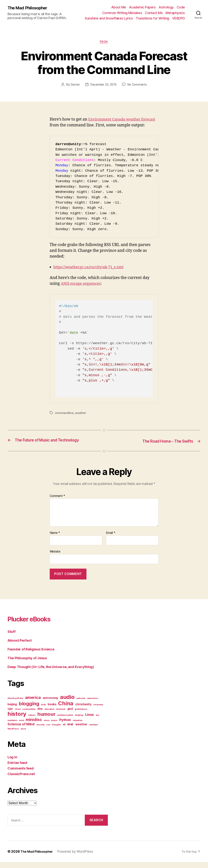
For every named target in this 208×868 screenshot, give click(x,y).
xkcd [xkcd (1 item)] (23, 735)
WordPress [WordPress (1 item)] (13, 735)
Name (55, 539)
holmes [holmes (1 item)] (32, 721)
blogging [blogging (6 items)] (29, 710)
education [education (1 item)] (49, 715)
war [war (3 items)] (70, 730)
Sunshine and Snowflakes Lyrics (109, 18)
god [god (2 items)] (70, 715)
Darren (74, 85)
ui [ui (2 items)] (64, 730)
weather (81, 419)
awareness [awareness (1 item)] (93, 704)
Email (111, 539)
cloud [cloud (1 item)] (18, 715)
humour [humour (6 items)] (46, 720)
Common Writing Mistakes (122, 13)
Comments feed (21, 774)
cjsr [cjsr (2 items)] (10, 715)
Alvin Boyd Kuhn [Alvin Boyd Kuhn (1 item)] (15, 704)
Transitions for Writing (152, 18)
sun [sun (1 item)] (48, 731)
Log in (12, 763)
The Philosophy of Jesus (27, 664)
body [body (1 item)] (43, 711)
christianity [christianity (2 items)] (83, 710)
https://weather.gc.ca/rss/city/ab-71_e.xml (92, 273)
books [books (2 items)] (52, 710)
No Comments (138, 85)
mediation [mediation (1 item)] (12, 727)
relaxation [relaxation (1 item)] (78, 727)
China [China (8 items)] (66, 710)
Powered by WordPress (77, 857)
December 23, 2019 (103, 85)
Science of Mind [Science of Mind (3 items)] (21, 730)
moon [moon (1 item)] (47, 727)
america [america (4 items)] (33, 704)
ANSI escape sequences (82, 290)
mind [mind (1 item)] (21, 727)
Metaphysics (175, 13)
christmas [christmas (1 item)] (98, 711)
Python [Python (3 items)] (65, 726)
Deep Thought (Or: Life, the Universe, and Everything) (51, 673)
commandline (64, 419)
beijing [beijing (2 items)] (12, 710)
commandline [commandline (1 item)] (29, 715)
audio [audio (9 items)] (67, 703)
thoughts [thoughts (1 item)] (56, 731)
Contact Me (154, 13)
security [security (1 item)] (41, 731)
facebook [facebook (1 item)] (61, 715)
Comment (57, 502)
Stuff (12, 638)
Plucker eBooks (34, 625)
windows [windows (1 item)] (94, 731)
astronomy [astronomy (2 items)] (51, 704)
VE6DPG (179, 18)
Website (55, 558)
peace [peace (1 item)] (54, 727)
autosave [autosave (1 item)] (81, 704)
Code (181, 7)
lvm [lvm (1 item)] (98, 721)
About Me (119, 7)
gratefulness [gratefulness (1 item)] (81, 715)
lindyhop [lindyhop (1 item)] (79, 721)
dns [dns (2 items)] (40, 715)
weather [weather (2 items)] (81, 730)
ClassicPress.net (21, 780)
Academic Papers (142, 7)
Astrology (166, 7)
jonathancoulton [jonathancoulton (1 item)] (65, 721)
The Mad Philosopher (29, 8)
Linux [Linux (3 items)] (90, 721)
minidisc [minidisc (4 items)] (34, 726)
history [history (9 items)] (17, 720)
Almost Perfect (20, 647)
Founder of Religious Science (31, 655)
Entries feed (17, 769)
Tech (104, 42)
